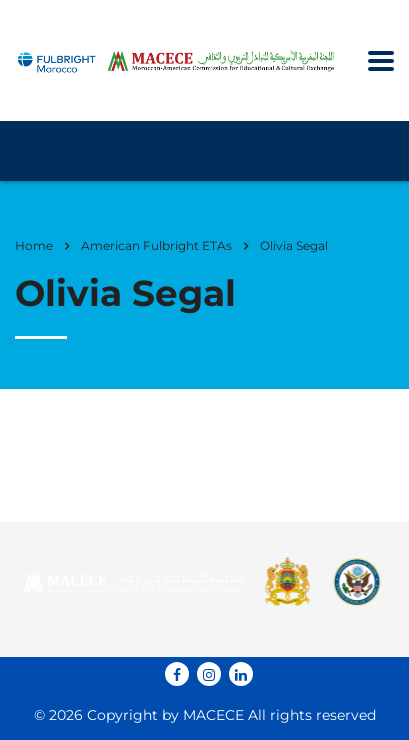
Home (34, 245)
